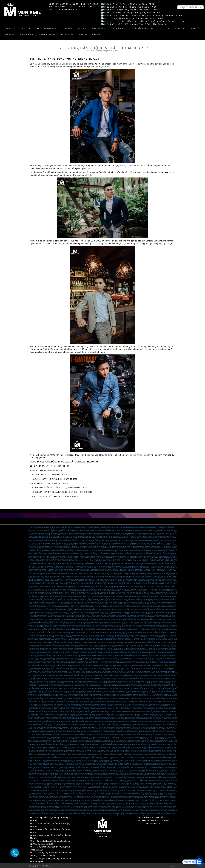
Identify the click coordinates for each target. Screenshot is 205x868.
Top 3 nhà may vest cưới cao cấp (39, 594)
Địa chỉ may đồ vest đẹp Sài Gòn (111, 695)
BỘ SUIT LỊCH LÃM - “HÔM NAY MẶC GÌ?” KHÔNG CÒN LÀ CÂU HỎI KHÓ (152, 578)
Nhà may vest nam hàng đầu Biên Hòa (60, 718)
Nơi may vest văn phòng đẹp (102, 627)
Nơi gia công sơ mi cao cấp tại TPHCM (140, 687)
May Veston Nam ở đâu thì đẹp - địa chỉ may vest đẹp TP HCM (67, 788)
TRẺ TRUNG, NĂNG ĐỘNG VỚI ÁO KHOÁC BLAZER (54, 570)
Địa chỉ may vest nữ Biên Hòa (156, 718)
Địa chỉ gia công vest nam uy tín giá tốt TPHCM (64, 738)
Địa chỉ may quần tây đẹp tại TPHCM (121, 672)
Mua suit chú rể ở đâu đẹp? (91, 769)
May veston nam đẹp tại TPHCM (107, 657)
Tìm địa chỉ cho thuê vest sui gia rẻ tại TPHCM (52, 611)
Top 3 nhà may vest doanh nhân (169, 593)
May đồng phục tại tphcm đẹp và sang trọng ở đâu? (155, 551)
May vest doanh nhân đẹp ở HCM (88, 652)
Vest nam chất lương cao (51, 710)
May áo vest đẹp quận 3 (99, 699)
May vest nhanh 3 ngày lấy (121, 617)
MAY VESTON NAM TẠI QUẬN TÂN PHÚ (130, 749)
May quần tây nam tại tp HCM (150, 775)
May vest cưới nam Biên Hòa (111, 713)
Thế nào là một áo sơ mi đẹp (160, 784)
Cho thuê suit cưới (83, 646)
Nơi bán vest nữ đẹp (162, 782)
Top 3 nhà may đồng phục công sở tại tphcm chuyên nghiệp (94, 552)
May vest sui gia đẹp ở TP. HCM (147, 745)
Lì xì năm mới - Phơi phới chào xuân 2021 (113, 539)
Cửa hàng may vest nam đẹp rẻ (48, 729)
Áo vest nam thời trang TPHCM (126, 732)
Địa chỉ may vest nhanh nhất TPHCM (153, 621)
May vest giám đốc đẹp (102, 652)
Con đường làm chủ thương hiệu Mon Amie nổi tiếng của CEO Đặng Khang (49, 534)
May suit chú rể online (132, 643)
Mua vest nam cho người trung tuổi (70, 726)
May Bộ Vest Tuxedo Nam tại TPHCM (109, 807)
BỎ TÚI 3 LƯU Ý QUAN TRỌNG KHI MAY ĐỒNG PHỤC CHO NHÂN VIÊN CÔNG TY (65, 561)
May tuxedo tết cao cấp (145, 640)
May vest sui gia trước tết (48, 616)
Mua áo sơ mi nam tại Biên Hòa (96, 713)
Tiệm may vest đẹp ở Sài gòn (41, 722)
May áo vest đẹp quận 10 (162, 697)
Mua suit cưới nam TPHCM (116, 700)
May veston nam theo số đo (125, 807)
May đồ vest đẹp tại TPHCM (68, 696)
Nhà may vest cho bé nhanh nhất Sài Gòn (116, 614)
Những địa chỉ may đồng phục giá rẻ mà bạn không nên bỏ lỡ (94, 554)
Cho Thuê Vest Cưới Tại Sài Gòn (162, 799)
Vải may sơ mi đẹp (49, 692)
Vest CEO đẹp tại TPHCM (38, 653)
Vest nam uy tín (62, 710)
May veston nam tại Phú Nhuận (75, 762)
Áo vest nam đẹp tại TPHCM (101, 669)
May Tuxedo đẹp (131, 679)
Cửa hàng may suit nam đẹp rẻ (131, 700)
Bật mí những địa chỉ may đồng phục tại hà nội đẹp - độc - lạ (61, 548)
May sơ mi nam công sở (56, 664)
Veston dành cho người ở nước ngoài (40, 808)
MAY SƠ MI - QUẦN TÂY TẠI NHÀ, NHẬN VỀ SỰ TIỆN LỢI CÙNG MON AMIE (152, 577)
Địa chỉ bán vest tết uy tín (160, 606)
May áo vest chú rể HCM (118, 702)
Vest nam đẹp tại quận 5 (138, 708)
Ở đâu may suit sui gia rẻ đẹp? (141, 766)
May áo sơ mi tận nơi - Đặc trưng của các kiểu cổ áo (75, 527)
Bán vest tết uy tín (105, 606)
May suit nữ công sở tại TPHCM (127, 765)
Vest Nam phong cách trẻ (86, 802)
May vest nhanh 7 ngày (73, 617)
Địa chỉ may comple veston (95, 685)
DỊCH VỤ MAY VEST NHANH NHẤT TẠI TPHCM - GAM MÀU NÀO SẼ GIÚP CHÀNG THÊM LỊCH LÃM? (75, 577)
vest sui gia (141, 802)
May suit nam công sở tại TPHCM (143, 765)
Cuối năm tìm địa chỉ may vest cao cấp (60, 644)
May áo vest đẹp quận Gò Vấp (88, 697)
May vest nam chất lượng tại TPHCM (70, 733)
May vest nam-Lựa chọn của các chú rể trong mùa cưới (98, 741)
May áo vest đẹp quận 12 (137, 697)
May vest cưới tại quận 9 (137, 762)
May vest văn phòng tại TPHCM (129, 627)
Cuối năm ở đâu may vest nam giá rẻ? (102, 644)
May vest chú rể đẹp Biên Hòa (151, 716)
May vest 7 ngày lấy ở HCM (80, 624)
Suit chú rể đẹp (121, 771)
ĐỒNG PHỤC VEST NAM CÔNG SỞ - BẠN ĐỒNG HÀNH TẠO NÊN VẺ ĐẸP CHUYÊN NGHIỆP (90, 570)
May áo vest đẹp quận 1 (123, 699)
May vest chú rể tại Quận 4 (59, 764)
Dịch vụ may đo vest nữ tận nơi (77, 598)
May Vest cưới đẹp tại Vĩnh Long (55, 755)
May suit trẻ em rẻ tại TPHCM (116, 768)
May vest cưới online (98, 639)
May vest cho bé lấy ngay (40, 621)
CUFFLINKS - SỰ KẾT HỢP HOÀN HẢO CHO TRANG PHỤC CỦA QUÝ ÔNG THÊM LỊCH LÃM (87, 580)
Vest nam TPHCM (41, 680)
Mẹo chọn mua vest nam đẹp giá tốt (64, 785)
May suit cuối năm (167, 641)
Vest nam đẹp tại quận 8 (101, 708)
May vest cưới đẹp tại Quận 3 (52, 748)
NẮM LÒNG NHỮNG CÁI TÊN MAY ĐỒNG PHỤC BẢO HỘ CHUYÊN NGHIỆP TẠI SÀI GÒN (149, 562)
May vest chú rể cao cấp (38, 640)
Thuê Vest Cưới (91, 804)
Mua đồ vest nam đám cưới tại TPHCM (53, 728)
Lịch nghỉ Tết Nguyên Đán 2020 (110, 604)
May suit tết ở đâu (161, 629)
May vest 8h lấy (107, 621)
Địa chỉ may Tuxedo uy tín (66, 679)
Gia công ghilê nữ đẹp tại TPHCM (81, 739)
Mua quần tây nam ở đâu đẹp (64, 775)
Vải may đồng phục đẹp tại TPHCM (135, 689)
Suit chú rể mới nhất (112, 771)
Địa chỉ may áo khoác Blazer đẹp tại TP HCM (72, 798)
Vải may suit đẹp (88, 692)
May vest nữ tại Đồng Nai (128, 710)
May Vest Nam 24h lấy (40, 801)
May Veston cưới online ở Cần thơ (71, 755)
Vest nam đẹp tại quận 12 (53, 708)
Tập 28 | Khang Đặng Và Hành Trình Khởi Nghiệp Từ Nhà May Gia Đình (144, 534)
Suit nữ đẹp (123, 772)
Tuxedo (110, 633)
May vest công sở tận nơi (100, 667)
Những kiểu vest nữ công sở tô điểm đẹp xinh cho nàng (161, 541)
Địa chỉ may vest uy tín (43, 695)
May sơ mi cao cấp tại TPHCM (39, 675)
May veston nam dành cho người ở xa (68, 808)
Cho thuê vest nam (155, 670)
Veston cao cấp (130, 669)
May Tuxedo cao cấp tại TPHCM (137, 677)
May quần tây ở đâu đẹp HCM (88, 672)
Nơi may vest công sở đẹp (150, 646)
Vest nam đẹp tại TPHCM (75, 778)
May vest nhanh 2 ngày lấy (134, 617)
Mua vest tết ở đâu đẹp (123, 604)
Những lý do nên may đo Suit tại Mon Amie (132, 548)
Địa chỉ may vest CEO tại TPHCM (129, 654)
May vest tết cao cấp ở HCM (82, 607)
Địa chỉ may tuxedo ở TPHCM (98, 677)
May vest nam (150, 781)
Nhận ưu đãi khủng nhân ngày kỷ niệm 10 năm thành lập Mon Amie (86, 544)
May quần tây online (72, 603)
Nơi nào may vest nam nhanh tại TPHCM (62, 613)
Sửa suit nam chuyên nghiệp (153, 683)
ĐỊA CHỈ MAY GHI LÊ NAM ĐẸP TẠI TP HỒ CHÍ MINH (54, 797)
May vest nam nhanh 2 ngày (101, 649)
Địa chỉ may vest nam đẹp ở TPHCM (99, 729)
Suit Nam (113, 795)
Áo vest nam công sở (59, 683)
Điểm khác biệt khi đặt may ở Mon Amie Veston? (135, 529)
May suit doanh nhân (166, 660)
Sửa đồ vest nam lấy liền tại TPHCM (149, 680)
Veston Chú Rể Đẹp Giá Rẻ (142, 774)
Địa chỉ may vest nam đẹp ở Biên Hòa (123, 718)
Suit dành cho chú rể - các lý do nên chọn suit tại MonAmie (51, 789)
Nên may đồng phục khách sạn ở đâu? (44, 554)
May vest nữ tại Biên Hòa (37, 719)
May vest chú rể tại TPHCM (154, 639)
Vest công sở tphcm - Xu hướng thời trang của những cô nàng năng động (68, 541)
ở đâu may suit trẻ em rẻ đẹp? (98, 766)
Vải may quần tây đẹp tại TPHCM (103, 690)
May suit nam (76, 652)
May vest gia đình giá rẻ (53, 620)
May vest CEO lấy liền (114, 652)
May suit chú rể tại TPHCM (109, 643)
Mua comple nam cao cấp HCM (103, 728)
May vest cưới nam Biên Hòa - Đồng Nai (134, 712)
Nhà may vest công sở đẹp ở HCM (120, 644)
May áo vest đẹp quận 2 (111, 699)
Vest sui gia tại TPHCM (111, 664)
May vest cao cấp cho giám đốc (99, 725)
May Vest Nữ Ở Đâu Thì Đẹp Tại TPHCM (146, 794)
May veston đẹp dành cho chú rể (121, 656)
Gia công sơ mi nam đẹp (113, 687)
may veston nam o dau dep (66, 807)
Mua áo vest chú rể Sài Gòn (131, 702)
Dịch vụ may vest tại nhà (137, 601)
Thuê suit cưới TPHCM (64, 700)
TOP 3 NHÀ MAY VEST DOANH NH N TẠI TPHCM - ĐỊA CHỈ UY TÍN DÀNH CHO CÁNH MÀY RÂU (103, 593)
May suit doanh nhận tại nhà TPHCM (144, 666)
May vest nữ (117, 677)
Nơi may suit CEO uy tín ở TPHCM (145, 656)
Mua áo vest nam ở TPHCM (79, 722)
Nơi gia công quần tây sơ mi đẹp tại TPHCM (61, 736)
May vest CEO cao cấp (99, 659)
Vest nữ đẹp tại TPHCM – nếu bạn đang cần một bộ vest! (55, 778)
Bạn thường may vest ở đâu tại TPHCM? (126, 662)
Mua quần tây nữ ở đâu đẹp (49, 775)
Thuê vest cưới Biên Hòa (137, 716)
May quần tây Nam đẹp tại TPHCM (67, 795)
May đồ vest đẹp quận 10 (126, 695)
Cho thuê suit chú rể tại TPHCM (96, 646)
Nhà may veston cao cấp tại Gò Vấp (41, 762)
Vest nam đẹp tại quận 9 (89, 708)
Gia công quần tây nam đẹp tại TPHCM (72, 687)
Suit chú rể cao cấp (166, 634)
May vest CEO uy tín (53, 659)
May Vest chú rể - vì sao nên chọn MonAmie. (125, 794)
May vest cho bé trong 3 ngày (142, 620)
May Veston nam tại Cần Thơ (113, 808)
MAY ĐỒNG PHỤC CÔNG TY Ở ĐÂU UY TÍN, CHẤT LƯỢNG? (111, 555)
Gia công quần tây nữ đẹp (143, 739)
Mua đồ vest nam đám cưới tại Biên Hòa (146, 713)
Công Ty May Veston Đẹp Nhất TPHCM (135, 804)
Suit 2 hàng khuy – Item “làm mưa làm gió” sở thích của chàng (88, 550)
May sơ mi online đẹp (144, 603)
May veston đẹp (110, 677)
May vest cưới (76, 639)
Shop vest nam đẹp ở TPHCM (111, 726)
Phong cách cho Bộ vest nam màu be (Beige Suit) (115, 799)
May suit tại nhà (38, 667)
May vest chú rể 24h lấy (50, 640)
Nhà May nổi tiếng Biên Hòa (50, 719)
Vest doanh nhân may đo (125, 652)
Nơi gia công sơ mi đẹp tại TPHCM (158, 687)
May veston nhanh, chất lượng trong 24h (157, 746)
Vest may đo (78, 729)
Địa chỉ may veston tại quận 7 (165, 762)
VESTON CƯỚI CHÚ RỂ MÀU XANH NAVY (102, 761)
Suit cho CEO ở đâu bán (50, 631)
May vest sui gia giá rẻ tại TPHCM (139, 608)
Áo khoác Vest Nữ (121, 795)
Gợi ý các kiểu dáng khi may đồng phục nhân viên (120, 552)
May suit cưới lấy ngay (84, 643)
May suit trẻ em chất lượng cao (101, 768)
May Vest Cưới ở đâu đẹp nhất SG (141, 787)
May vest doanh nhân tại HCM (137, 660)
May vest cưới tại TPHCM (86, 639)
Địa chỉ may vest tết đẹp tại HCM (67, 607)
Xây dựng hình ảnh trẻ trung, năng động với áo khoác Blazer (49, 551)
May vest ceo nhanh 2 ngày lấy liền (85, 649)
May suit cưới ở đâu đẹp (86, 743)
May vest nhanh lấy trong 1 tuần (49, 617)
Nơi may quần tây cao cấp (144, 670)
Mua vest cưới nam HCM (50, 703)
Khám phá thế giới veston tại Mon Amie (121, 746)
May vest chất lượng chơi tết (58, 629)
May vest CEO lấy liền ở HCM (145, 650)
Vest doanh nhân (147, 669)
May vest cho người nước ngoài (92, 666)
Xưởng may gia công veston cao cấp (107, 680)
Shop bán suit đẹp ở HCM (156, 732)
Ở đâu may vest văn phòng (110, 626)
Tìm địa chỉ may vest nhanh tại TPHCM (137, 610)
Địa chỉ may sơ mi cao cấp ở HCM (155, 673)
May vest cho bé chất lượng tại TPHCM (73, 621)
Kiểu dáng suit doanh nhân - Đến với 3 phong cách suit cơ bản (125, 542)
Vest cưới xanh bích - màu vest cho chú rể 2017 (116, 792)
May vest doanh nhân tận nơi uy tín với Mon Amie (137, 525)
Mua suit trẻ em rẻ (81, 768)
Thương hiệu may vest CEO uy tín (99, 654)
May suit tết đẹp (51, 630)
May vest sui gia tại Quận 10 (89, 616)
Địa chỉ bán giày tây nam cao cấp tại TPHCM (45, 657)
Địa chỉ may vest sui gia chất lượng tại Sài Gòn (133, 621)
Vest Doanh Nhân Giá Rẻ (102, 774)
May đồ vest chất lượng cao (54, 696)
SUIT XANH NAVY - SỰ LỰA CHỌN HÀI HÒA (42, 567)
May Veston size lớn (54, 808)
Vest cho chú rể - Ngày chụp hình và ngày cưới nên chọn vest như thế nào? (132, 538)
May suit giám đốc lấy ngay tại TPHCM (156, 627)
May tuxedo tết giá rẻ (123, 640)
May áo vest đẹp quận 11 (149, 697)
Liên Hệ (96, 33)
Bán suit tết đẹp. (132, 630)
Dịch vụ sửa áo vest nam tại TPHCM (45, 683)
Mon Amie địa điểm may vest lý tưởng (80, 662)
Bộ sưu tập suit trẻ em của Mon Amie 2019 (137, 664)
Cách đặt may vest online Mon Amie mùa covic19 (80, 595)
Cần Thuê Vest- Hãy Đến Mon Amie (117, 804)
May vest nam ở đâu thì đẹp (160, 720)
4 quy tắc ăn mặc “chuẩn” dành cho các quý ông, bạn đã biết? (143, 550)
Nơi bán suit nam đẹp (148, 771)
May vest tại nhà (147, 601)
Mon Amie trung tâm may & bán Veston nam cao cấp (76, 751)
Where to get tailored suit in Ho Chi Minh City (62, 693)
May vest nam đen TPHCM (95, 723)
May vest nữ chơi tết (39, 639)
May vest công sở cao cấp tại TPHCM (117, 729)
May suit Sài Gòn (57, 732)
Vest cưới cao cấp (104, 633)
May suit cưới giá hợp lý (96, 643)
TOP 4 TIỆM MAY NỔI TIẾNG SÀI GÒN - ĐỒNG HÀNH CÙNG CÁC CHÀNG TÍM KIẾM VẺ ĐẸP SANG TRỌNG (88, 581)
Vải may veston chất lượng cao (110, 692)
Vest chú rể (96, 633)
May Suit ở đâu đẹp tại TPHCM (41, 735)
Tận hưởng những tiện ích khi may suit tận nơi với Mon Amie (105, 528)
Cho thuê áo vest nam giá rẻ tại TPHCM (50, 807)
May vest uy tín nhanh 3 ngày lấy (132, 647)
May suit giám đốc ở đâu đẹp (130, 631)
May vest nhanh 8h (116, 621)
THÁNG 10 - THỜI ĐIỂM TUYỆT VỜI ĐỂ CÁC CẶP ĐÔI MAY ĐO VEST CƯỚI (81, 591)
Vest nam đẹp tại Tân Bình (161, 706)
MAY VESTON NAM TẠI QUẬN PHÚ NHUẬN (109, 749)
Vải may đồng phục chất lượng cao (152, 689)
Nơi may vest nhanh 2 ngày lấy (49, 649)
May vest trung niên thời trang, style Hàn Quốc (103, 742)
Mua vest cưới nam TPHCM (57, 725)
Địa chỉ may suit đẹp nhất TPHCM (92, 791)
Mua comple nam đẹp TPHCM (42, 725)
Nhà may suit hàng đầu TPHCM (159, 700)
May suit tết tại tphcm (140, 629)
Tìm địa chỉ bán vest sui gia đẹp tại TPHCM (144, 607)
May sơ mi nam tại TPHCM (79, 669)
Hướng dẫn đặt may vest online (54, 604)
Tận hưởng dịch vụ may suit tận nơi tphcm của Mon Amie (77, 528)
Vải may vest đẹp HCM (123, 692)
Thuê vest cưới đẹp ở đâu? (45, 749)
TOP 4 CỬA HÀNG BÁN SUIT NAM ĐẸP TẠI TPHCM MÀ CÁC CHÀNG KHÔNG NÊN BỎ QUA (132, 580)
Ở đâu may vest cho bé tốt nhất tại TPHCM (45, 608)
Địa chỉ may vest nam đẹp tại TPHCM (65, 729)
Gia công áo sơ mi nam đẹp (96, 739)
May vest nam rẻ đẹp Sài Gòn (52, 709)
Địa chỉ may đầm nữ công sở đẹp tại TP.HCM (94, 798)
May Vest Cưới (49, 801)
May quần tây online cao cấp (48, 603)
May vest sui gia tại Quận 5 (102, 616)
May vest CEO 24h (133, 650)
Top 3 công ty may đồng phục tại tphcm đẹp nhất (98, 547)
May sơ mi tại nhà (113, 601)
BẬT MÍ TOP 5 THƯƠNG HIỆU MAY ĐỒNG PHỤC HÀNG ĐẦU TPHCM (126, 588)
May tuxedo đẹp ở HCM (111, 679)
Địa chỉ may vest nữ (157, 669)
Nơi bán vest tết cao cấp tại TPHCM (118, 606)
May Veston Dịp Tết (53, 700)
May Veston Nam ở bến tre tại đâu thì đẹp (116, 755)
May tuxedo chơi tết (42, 641)
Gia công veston (38, 741)
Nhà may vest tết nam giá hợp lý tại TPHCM (45, 637)
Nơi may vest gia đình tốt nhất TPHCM (80, 614)
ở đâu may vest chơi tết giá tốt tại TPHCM (62, 636)
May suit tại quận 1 (112, 764)
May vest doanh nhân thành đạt (160, 650)
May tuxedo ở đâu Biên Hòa (72, 715)
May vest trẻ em (87, 673)
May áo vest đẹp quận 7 (51, 699)
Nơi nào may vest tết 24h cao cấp (68, 610)
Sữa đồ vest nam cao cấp (108, 686)
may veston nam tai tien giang (127, 808)
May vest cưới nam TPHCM (109, 723)
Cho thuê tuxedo (48, 646)
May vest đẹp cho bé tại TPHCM (97, 620)
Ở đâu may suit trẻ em (111, 766)
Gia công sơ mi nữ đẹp (124, 687)
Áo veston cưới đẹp (165, 683)
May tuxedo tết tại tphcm (112, 640)
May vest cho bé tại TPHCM (53, 610)
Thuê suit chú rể (39, 771)
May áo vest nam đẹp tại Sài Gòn (120, 706)
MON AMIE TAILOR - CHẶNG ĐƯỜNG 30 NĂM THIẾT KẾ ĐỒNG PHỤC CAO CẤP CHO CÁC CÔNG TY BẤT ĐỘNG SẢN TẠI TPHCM (76, 583)
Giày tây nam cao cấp (79, 657)
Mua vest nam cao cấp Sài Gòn (104, 706)
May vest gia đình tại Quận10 (85, 618)
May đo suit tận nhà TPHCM (160, 666)
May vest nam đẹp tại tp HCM (98, 777)
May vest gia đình (158, 617)
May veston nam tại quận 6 (52, 811)
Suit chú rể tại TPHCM (155, 634)
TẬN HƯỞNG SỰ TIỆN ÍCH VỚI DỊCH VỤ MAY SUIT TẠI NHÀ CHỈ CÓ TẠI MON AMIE (82, 578)
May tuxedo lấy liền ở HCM (159, 676)
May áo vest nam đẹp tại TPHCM (166, 685)
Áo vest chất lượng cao (153, 699)
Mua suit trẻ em (90, 768)
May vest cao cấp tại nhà (158, 601)
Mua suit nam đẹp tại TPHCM (102, 700)
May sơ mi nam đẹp (61, 675)
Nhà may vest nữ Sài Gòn (125, 726)
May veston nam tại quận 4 (79, 811)
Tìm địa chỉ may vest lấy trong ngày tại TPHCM (157, 610)
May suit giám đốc (106, 660)
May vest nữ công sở (151, 629)
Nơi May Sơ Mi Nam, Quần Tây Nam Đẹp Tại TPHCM (102, 785)
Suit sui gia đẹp (49, 769)
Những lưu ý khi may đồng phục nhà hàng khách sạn (104, 545)
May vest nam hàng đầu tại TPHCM (117, 669)
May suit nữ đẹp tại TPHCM (38, 772)
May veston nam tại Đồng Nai (57, 812)
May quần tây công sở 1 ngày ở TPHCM (116, 623)
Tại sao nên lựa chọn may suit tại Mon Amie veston (67, 743)
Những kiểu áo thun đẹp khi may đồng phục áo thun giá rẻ (157, 545)
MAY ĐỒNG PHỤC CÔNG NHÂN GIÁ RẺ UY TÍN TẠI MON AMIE (148, 560)
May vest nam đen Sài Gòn (145, 702)
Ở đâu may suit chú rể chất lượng (66, 766)
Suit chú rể (147, 634)
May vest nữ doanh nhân (102, 653)
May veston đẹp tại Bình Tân (166, 758)
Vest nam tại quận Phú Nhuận (102, 812)
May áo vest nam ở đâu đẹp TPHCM (75, 703)
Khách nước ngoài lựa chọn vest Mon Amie (158, 664)
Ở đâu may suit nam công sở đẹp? (111, 765)
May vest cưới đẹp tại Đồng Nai (103, 758)
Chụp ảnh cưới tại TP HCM (137, 814)
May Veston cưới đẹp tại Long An (72, 758)
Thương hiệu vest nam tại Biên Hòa (42, 718)
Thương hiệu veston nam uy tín (109, 685)
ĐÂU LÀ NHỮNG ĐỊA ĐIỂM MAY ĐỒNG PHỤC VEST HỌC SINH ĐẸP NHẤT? (105, 568)
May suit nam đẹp (138, 669)
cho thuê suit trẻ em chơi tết (87, 630)
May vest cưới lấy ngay (118, 639)
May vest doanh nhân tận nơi (44, 652)
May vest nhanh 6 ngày (85, 617)
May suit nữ (83, 772)
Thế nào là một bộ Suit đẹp (93, 787)
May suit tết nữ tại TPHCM (81, 641)
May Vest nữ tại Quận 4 (136, 785)
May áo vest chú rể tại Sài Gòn (118, 696)
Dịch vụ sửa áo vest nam (140, 683)
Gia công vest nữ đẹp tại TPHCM (80, 736)
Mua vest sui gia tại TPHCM (133, 614)
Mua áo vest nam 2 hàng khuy (53, 733)
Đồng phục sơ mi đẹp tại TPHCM (41, 669)
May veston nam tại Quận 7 (142, 662)
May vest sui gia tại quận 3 (124, 608)
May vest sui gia (68, 652)
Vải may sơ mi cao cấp (38, 692)
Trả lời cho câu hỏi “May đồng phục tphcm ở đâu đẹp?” (130, 551)
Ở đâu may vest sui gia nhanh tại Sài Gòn (134, 611)
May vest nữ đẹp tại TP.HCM (103, 745)
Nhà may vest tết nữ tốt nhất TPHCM (154, 636)
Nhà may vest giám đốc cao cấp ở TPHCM (67, 654)
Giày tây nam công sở (157, 657)
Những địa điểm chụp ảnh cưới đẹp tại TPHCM (78, 801)
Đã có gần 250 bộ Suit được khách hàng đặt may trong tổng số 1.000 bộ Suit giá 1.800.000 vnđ (55, 537)
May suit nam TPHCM (79, 725)
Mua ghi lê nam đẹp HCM (159, 726)
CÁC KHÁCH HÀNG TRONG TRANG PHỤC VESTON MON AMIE (145, 575)
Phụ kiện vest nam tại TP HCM (54, 798)
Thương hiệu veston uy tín (114, 654)
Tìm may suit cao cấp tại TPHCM (144, 630)
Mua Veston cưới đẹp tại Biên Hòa (66, 719)
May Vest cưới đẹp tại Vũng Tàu (40, 756)
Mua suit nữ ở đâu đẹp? (159, 771)
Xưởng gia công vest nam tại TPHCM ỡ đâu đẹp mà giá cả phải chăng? (128, 736)
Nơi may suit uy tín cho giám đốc (112, 659)
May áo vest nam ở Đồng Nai (104, 712)
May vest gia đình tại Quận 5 (99, 618)
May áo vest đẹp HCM (43, 697)
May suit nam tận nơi (119, 666)
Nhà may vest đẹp (54, 695)
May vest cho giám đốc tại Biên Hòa (127, 713)
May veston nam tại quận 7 (39, 811)
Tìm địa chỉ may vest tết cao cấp (108, 607)
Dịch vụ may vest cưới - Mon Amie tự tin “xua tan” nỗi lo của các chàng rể (50, 539)
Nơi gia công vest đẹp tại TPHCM (63, 689)
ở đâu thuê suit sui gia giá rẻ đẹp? (125, 766)
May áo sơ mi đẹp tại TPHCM (150, 685)
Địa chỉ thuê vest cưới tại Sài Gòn (139, 746)
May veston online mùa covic (155, 595)
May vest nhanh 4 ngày (108, 617)
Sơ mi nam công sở (37, 779)
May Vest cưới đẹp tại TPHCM (132, 639)
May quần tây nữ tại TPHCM (127, 725)
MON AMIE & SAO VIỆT (127, 564)
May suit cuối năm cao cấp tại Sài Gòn (69, 643)
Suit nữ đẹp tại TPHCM (99, 772)
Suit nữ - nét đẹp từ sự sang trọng (148, 772)
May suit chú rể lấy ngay (144, 643)
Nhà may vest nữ (90, 669)
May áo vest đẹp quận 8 (39, 699)
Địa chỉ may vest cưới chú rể (99, 733)
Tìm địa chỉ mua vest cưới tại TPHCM (151, 633)
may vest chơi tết (131, 629)
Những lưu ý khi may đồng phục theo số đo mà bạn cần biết (138, 539)
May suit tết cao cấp (60, 630)
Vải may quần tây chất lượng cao (119, 690)
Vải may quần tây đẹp (145, 690)
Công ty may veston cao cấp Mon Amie (40, 664)
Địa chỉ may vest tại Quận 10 (78, 663)
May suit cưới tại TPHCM (122, 731)
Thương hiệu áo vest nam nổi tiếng (86, 682)
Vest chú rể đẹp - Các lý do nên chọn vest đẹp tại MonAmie (100, 794)
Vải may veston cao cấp (161, 692)
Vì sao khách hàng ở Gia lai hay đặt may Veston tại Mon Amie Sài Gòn (156, 756)
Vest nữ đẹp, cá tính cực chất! (110, 782)
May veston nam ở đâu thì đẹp (79, 804)
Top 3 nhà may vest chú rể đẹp (55, 594)
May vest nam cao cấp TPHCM (134, 729)
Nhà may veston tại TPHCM (104, 683)
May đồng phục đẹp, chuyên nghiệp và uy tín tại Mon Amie (153, 554)
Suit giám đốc (156, 630)
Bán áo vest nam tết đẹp (167, 604)
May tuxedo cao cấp (52, 641)
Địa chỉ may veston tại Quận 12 (90, 762)
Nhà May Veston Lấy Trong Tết (40, 700)
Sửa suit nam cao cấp (43, 685)
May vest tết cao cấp (107, 610)
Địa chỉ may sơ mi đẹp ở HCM (73, 675)
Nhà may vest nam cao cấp (148, 706)
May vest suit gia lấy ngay (162, 614)
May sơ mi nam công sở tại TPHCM (140, 778)
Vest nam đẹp (69, 710)
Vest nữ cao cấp (98, 675)
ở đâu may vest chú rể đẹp (45, 636)
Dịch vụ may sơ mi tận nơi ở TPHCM (92, 597)
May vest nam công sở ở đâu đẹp (115, 733)
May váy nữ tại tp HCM (115, 775)
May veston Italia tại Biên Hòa (50, 716)
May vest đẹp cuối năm (66, 639)
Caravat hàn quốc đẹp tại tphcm (130, 798)
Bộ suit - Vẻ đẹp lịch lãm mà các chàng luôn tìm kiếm (60, 535)
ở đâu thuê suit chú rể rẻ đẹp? (55, 768)
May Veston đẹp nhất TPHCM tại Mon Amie (99, 751)
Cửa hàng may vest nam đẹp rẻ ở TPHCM (158, 705)
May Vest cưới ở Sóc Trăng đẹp (136, 754)
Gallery (83, 33)
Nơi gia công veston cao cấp (47, 689)
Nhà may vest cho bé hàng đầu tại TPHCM (88, 608)
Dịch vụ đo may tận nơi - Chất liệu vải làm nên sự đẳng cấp (48, 527)
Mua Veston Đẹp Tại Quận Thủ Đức (84, 805)
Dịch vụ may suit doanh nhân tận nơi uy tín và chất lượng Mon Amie (45, 525)
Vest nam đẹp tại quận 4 (150, 708)
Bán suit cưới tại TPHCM (137, 646)
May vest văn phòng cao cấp (87, 627)
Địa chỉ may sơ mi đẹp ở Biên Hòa (151, 715)
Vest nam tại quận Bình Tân (129, 812)
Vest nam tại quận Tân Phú (143, 812)
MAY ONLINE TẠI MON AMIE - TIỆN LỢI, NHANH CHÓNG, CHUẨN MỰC (151, 564)
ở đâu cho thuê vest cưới (105, 636)
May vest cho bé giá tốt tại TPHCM (55, 621)
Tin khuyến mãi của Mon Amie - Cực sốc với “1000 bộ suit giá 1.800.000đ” (53, 544)
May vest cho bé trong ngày (128, 620)
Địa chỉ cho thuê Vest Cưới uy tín (139, 752)
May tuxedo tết (102, 640)
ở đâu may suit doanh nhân (82, 631)
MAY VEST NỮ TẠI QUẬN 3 (66, 787)
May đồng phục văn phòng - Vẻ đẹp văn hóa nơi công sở (102, 551)
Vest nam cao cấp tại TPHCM (75, 659)
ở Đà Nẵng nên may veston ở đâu (55, 758)
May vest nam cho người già (110, 722)
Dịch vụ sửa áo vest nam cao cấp (89, 683)
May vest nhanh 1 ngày (70, 650)
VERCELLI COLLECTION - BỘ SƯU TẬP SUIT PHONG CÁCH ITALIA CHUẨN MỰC (104, 573)
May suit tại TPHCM (81, 702)
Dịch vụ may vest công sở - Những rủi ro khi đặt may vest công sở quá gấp (85, 539)
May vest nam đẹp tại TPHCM (69, 731)
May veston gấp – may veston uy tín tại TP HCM (159, 791)
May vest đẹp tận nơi (40, 601)
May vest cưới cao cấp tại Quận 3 (74, 764)
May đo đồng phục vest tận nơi (109, 600)
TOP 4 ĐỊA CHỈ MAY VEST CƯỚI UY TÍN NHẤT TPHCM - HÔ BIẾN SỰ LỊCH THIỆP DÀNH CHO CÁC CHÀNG (62, 584)
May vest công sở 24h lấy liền (72, 630)
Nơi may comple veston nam (55, 685)
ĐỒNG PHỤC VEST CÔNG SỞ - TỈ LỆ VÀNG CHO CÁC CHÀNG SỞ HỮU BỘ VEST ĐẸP (145, 568)
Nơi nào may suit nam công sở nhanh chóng (43, 765)
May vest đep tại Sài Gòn (65, 695)
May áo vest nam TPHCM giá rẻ (73, 683)
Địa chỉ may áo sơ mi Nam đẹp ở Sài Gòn (86, 795)
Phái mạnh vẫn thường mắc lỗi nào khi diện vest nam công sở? (133, 541)
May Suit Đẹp (76, 679)
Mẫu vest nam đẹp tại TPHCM (53, 680)
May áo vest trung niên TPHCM (81, 732)
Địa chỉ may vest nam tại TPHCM (88, 676)
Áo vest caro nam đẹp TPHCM (142, 725)
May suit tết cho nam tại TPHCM (109, 641)
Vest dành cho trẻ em (51, 792)
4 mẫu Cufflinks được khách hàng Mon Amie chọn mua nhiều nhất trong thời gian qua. (87, 534)
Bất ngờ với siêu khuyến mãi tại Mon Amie (113, 544)
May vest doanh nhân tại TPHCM (153, 660)
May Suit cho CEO (41, 633)
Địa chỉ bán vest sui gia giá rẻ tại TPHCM (60, 623)
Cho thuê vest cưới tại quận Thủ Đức (54, 805)
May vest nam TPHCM (106, 702)
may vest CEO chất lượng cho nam (44, 598)
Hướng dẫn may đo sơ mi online (130, 603)
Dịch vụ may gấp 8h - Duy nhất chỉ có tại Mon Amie (81, 538)
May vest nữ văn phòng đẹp (56, 627)
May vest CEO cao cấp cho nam (148, 598)
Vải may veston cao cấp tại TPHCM (138, 692)
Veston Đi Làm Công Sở (115, 774)
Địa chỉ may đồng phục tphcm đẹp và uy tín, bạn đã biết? (123, 547)
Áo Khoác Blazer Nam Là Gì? (134, 799)
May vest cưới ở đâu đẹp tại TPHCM (42, 736)
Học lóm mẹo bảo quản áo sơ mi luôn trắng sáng (123, 741)
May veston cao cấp (148, 726)
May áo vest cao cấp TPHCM (133, 696)
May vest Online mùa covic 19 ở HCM (41, 595)
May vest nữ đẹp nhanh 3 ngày (98, 647)
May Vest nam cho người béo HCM (74, 705)
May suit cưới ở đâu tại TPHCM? (154, 641)
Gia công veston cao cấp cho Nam (114, 738)
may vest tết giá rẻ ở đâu (120, 629)
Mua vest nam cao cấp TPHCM (54, 731)
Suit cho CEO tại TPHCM (38, 631)
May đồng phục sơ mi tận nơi (94, 600)
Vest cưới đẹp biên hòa (149, 719)
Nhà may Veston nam (40, 805)
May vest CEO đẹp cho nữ (154, 597)
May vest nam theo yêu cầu (91, 703)
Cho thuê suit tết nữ (57, 646)
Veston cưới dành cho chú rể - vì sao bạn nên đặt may (73, 794)
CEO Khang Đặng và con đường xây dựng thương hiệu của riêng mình (138, 532)
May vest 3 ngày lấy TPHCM (133, 624)
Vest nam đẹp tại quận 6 (126, 708)
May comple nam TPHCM (82, 720)
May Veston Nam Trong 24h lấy (122, 785)
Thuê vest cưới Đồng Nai (118, 712)
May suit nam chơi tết (122, 641)
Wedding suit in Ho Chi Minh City (80, 693)
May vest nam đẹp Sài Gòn (100, 709)
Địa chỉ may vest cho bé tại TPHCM (41, 623)
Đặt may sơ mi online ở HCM (115, 603)
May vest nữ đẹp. (110, 777)
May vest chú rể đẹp (96, 673)
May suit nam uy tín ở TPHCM (69, 702)
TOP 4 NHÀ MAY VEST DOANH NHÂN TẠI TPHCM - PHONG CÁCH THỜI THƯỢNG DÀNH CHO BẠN (112, 584)
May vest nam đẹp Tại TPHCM (130, 735)
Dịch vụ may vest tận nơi (164, 600)
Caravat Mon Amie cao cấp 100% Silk (77, 532)
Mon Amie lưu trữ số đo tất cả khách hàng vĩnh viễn (99, 746)
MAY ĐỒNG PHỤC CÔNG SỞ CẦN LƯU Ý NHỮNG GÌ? (82, 560)
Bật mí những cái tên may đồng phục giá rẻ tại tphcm (67, 554)
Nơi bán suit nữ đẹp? (137, 771)
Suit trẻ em (150, 768)
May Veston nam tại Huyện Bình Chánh (59, 810)
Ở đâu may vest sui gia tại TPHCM (115, 611)
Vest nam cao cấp (166, 675)
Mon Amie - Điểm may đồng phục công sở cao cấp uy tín (59, 555)
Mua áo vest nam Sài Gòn (135, 706)
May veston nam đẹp (108, 656)
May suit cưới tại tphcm (141, 641)
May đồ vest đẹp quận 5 (161, 695)
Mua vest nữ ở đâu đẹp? (90, 775)
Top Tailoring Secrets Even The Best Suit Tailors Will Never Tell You (105, 693)
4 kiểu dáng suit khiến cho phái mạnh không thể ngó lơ (97, 542)
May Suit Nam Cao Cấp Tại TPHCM (54, 772)
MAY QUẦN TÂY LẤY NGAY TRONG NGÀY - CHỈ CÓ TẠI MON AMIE (124, 583)
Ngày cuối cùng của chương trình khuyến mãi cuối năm (89, 548)
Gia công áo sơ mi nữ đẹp (109, 739)
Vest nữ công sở (135, 779)
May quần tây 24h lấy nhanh (148, 623)
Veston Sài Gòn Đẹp (143, 735)
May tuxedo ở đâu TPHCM (54, 723)
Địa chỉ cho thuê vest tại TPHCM (125, 685)
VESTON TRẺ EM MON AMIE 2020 (150, 557)
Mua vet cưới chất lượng (115, 748)
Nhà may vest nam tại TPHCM (119, 670)
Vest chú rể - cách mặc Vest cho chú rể (152, 759)
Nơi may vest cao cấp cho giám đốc (148, 659)
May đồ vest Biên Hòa (111, 719)
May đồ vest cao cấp (80, 696)
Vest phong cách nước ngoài (100, 805)
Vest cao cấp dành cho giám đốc (75, 673)
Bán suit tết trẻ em (123, 630)
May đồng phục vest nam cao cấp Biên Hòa (45, 713)
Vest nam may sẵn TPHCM (160, 679)
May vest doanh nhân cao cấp (81, 660)
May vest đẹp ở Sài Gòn (54, 722)
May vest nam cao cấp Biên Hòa (141, 718)
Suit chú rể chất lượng (102, 771)
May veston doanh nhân (68, 660)
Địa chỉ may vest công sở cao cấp (42, 644)
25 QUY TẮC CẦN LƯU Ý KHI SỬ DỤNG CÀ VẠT (116, 650)
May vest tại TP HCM (90, 814)
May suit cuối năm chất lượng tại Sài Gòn (50, 643)
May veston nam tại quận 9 (160, 810)
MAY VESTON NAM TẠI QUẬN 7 (90, 749)
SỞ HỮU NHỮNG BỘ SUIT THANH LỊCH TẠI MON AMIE (45, 588)
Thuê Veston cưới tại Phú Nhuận (94, 752)
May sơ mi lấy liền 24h (67, 624)
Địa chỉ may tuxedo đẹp (95, 732)
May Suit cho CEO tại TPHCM (53, 633)
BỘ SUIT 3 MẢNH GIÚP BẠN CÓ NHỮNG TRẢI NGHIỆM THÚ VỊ (105, 558)
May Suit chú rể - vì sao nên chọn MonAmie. (150, 761)
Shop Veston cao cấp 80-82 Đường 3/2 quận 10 (150, 751)
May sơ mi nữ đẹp (37, 676)
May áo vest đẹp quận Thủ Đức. (56, 697)
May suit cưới (131, 641)
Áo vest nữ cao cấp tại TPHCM (50, 781)
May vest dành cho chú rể (58, 652)
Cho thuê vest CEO (40, 600)
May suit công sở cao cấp (156, 643)
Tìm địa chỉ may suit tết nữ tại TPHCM (79, 634)
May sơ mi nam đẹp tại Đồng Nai (75, 712)
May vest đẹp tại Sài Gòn (168, 669)
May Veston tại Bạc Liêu (93, 754)
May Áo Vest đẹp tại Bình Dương (81, 785)
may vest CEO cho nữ (166, 597)
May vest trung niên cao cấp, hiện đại (123, 742)
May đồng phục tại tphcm (89, 788)
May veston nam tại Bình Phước (42, 812)
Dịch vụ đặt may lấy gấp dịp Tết (64, 746)
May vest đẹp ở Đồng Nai (150, 712)
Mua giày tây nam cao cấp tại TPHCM (64, 657)
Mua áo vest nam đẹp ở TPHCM (44, 732)
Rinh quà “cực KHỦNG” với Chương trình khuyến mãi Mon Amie (139, 544)
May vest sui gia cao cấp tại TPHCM (125, 607)
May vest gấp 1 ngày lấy (151, 782)
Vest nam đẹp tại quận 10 (77, 708)
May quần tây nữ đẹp (163, 775)
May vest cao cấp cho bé (88, 621)
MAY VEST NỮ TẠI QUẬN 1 (80, 787)
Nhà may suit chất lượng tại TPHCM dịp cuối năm (67, 637)
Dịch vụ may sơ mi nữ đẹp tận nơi (109, 597)
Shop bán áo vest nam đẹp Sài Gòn (88, 706)
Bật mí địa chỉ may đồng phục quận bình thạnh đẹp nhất (66, 552)
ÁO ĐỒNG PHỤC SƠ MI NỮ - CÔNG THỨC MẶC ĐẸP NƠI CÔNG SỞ (122, 574)
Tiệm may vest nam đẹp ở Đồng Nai (134, 715)
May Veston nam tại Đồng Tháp (98, 808)
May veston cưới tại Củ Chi (66, 759)
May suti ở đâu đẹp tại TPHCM (40, 723)
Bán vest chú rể (120, 646)
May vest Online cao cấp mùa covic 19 (119, 595)
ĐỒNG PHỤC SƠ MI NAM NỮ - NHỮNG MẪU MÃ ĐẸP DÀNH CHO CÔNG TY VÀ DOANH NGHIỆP (140, 571)
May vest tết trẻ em (162, 637)
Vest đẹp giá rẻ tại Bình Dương (162, 805)
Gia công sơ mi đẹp (35, 689)
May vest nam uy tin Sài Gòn (114, 709)
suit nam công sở (37, 766)
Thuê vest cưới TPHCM (84, 726)
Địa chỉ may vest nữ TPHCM (146, 731)
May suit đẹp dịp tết (90, 629)
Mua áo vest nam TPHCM (83, 731)
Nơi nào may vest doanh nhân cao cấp (130, 659)
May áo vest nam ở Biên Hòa (106, 715)
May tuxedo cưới (125, 677)
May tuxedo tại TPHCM (158, 677)
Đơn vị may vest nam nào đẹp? (156, 735)
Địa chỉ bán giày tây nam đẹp (92, 657)
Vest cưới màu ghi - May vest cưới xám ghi (147, 789)
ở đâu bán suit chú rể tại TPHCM (137, 636)
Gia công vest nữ (168, 739)
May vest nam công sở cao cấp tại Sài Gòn (49, 706)
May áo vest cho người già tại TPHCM (154, 703)
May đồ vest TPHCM (40, 733)
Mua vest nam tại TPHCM (95, 720)
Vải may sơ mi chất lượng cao (158, 690)
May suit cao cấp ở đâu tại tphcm (69, 633)
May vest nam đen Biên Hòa (63, 713)
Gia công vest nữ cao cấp (99, 738)
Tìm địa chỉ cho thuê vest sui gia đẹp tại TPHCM (74, 611)
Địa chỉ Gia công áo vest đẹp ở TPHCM (45, 739)
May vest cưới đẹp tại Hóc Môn (138, 758)
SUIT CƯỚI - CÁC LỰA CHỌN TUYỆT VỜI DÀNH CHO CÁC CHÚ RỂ (70, 567)
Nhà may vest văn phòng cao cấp (41, 627)
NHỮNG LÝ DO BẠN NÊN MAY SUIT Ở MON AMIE (66, 593)
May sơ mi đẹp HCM (60, 676)
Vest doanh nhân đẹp (61, 653)
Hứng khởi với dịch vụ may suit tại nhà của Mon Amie (132, 528)
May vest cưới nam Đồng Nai (43, 712)
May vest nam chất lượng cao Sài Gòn (69, 709)
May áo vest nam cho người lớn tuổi (94, 722)
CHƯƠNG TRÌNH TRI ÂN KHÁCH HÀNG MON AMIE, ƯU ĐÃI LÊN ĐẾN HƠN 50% (82, 594)
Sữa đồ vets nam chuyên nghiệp (70, 686)
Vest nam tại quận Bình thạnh (157, 812)
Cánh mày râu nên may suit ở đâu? (129, 743)
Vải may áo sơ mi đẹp (90, 690)
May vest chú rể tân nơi (39, 666)
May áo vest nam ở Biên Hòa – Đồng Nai (100, 710)
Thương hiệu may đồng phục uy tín (104, 672)
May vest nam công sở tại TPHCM (100, 779)
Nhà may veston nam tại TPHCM (94, 656)
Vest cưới (146, 649)
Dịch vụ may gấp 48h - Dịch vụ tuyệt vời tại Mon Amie (149, 537)
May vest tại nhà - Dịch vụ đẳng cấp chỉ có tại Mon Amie (158, 528)
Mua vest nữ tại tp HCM (37, 775)
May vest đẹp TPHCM (86, 695)
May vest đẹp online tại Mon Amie (70, 604)
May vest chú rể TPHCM (137, 722)
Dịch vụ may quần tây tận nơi (59, 597)
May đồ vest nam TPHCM (98, 679)
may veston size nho (94, 807)
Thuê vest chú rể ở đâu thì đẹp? (111, 781)
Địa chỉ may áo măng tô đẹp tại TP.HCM (55, 799)
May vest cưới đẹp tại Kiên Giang (152, 754)
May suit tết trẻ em (171, 627)
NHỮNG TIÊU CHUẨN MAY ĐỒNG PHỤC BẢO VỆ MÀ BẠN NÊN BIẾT (79, 562)
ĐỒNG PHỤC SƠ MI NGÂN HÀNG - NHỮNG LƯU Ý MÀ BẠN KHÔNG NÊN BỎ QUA (96, 571)
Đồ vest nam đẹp (136, 680)
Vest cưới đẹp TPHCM (107, 720)
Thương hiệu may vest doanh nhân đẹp (136, 653)
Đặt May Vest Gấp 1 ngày (148, 799)
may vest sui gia (114, 802)
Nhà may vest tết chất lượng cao (51, 607)
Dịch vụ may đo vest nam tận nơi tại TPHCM (96, 598)
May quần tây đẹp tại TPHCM (45, 673)
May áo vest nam (149, 679)
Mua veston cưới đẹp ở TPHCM (68, 720)
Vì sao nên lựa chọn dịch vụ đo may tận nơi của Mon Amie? (122, 537)
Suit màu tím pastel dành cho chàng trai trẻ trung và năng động (53, 532)
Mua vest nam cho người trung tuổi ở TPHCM (121, 703)
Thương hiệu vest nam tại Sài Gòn (105, 705)
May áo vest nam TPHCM (101, 682)
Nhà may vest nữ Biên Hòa (58, 715)
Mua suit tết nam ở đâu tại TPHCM (125, 637)
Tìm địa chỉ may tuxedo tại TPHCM (61, 634)
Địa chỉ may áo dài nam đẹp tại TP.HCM (75, 799)
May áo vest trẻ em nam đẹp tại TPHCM (128, 802)
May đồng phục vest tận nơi (124, 600)
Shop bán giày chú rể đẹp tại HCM (113, 798)
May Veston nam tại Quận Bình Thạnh (96, 810)
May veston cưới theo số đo (139, 807)
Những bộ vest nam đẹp (71, 682)
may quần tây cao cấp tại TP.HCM (88, 745)
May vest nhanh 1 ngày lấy (147, 617)
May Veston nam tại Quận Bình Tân (114, 810)
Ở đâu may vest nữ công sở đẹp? (51, 779)
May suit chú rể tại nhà (121, 643)
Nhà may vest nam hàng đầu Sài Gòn (122, 705)
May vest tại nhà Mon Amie (124, 601)
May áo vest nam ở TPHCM (124, 722)
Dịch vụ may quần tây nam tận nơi (43, 597)
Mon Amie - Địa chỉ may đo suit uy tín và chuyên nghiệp (160, 529)
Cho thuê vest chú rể (38, 646)
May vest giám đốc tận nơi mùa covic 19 (111, 594)
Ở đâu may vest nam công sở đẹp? (67, 779)
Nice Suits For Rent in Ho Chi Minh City (121, 697)
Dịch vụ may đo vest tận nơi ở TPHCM (116, 598)
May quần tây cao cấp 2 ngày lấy (99, 623)
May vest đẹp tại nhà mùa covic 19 (151, 594)
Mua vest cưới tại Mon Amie (58, 749)
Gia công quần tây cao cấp (88, 687)
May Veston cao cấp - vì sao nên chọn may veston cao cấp (90, 792)
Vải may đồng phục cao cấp (168, 689)
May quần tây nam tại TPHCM (96, 662)
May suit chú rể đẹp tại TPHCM (77, 700)
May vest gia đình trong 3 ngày (41, 618)
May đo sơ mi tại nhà (92, 601)
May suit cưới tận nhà (129, 666)
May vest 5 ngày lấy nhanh (109, 624)
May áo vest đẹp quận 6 (63, 699)
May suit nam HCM (90, 700)
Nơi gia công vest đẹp (109, 689)
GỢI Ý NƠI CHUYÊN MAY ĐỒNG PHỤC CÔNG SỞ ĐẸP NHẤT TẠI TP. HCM (140, 567)
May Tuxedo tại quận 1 (102, 764)
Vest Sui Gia (100, 781)
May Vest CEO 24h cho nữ (162, 598)
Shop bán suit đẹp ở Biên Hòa (81, 719)
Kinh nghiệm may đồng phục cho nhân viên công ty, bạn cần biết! (70, 547)
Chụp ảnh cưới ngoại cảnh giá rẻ (157, 801)
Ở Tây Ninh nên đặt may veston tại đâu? (71, 756)
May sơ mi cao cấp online (102, 603)
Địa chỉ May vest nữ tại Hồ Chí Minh (62, 802)
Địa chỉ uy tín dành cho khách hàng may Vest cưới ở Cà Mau (113, 754)
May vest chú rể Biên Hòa (137, 719)
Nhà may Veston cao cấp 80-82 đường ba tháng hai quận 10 (124, 751)
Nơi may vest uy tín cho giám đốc (165, 659)
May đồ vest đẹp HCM (91, 696)
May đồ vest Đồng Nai (116, 710)
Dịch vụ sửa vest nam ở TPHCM (124, 680)
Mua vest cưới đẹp (79, 748)
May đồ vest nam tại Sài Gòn (89, 705)
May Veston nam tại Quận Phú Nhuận (77, 810)
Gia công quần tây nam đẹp (156, 739)
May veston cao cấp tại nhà (102, 748)
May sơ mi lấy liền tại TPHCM (54, 624)
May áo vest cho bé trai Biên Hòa (43, 715)
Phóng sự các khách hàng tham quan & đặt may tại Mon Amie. (128, 531)
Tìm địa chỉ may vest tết (45, 629)
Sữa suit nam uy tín (138, 685)
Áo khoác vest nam (93, 680)
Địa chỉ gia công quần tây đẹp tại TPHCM (155, 738)
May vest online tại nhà (168, 595)
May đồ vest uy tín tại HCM (40, 696)
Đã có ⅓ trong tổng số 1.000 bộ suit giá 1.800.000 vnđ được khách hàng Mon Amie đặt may (66, 531)
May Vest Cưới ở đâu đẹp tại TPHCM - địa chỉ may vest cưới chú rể (116, 787)
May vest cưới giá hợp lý (110, 662)
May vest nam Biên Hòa (164, 716)
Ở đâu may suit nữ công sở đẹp (95, 765)
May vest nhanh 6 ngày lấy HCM (95, 624)
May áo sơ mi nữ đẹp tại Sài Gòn (124, 673)
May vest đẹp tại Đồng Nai (54, 756)
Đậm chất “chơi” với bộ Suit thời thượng (112, 548)
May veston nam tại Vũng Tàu (87, 812)
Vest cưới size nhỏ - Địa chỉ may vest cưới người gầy (71, 791)
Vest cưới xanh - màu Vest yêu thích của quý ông (80, 761)
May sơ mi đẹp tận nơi (51, 601)
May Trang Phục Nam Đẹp (100, 784)
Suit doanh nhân (154, 725)
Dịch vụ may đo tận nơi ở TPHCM (53, 600)
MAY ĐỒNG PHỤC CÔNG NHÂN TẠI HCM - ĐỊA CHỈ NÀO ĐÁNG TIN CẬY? (114, 560)
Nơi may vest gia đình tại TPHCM (98, 614)
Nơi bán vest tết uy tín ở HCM (153, 604)
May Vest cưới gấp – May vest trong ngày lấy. (137, 791)
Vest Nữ (82, 27)
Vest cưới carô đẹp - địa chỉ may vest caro (97, 789)
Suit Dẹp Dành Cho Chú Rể (132, 795)
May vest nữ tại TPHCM (152, 663)
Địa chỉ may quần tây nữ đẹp (40, 672)
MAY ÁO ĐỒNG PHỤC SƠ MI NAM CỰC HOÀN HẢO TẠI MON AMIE (77, 575)
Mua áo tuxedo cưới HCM (37, 728)
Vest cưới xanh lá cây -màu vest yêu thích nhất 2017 (140, 792)
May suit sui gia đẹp (40, 769)
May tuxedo (95, 640)
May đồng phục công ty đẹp (109, 673)
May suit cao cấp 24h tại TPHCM (85, 633)
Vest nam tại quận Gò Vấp (116, 812)
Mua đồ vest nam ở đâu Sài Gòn (140, 705)
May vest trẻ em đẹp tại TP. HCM (131, 745)
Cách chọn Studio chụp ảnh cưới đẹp (117, 801)
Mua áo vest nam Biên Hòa (108, 718)
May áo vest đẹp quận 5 (75, 699)
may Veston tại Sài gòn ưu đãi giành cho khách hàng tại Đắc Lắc (123, 756)
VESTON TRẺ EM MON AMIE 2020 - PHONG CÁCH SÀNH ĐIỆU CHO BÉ (156, 574)
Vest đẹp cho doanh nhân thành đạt (148, 652)
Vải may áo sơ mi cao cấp (78, 690)
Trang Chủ (10, 27)
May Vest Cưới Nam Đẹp (162, 794)
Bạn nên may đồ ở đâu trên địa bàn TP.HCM (69, 745)
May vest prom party (122, 664)
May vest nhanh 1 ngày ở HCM (39, 650)
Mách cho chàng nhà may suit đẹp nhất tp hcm (62, 550)
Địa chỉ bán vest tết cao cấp (134, 606)
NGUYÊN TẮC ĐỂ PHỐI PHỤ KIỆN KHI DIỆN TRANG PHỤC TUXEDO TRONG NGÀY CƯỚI (146, 573)
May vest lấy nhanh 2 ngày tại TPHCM (162, 647)
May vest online (98, 604)
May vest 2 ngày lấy (145, 624)
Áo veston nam (155, 682)
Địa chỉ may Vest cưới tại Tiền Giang (154, 755)
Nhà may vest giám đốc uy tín (162, 654)
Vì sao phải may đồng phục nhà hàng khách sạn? (144, 552)
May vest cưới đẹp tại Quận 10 (67, 748)
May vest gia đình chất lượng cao (68, 620)
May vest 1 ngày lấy (155, 624)
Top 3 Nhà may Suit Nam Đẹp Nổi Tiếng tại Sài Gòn (46, 754)
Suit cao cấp (60, 631)
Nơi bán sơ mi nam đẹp (97, 782)
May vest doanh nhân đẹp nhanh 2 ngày (66, 649)
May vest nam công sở (57, 647)
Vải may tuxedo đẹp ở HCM (53, 679)
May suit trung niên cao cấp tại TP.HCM (159, 742)
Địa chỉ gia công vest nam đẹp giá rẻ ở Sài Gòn (100, 736)
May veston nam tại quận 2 (106, 811)
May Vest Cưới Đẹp (53, 795)
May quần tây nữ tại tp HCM (136, 775)
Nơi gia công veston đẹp (120, 689)
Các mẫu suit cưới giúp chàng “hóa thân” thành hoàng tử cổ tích (92, 537)
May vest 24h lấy (99, 621)
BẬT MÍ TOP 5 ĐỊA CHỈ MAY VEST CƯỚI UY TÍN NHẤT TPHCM (159, 588)
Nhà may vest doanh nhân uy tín (46, 656)
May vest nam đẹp (167, 653)
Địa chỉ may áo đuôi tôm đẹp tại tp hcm (147, 798)
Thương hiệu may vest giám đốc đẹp (118, 653)
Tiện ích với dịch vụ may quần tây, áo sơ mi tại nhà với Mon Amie (103, 527)
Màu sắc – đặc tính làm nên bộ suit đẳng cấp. (85, 774)
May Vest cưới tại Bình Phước (88, 756)
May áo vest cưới (145, 696)
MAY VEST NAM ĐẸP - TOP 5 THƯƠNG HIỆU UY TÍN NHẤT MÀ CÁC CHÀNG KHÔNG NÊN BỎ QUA (87, 585)
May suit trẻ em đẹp (142, 768)
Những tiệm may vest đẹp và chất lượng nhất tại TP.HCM (70, 741)
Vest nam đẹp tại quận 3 (162, 708)
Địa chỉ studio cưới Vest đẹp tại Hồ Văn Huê (76, 752)
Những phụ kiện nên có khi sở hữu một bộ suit (73, 664)
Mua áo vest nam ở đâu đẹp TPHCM (109, 732)
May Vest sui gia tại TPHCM (79, 781)
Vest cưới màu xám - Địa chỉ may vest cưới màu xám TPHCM (122, 789)
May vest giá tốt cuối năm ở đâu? (52, 639)
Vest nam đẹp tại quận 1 (39, 709)
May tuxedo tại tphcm (156, 640)
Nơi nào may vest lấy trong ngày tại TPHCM (82, 613)
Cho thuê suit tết (98, 630)
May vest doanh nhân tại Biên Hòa (97, 719)
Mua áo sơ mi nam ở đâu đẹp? (86, 784)
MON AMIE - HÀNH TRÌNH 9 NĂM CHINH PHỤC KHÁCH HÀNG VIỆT (67, 573)
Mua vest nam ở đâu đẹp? (102, 775)
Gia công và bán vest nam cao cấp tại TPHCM (133, 738)
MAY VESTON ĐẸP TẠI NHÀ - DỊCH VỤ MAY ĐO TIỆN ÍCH (49, 591)
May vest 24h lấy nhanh (53, 626)
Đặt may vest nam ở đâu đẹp (44, 682)
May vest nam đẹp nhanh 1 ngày (156, 649)
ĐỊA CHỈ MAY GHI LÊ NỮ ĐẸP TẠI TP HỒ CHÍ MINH (80, 797)
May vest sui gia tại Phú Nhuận (117, 616)
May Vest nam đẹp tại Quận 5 (45, 764)
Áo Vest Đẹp (162, 699)
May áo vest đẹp (143, 699)
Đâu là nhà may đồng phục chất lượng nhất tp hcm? (76, 551)
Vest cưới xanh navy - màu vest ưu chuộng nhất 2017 (55, 761)
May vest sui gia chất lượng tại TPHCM (108, 608)
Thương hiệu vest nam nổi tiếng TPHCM (94, 670)
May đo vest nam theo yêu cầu (104, 735)
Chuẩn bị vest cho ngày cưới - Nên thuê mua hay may (45, 745)
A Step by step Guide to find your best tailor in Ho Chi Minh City (136, 693)
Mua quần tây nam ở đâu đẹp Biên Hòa (79, 713)
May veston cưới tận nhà (51, 666)
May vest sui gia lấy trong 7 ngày (148, 616)
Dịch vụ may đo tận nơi (81, 600)
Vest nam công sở (72, 653)
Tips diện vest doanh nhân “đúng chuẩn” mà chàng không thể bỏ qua (68, 542)
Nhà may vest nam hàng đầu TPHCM (146, 728)
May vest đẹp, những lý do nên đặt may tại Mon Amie (43, 746)
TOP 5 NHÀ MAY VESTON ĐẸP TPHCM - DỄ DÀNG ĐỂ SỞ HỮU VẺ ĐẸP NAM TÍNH (91, 590)
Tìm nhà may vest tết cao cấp (135, 633)
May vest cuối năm (108, 639)
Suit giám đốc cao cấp (165, 630)
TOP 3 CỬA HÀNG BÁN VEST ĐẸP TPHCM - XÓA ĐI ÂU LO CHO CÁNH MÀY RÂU (131, 590)
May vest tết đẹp (116, 610)
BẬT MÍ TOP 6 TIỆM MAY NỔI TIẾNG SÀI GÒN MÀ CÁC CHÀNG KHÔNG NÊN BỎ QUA (75, 587)
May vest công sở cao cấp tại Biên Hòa (91, 718)
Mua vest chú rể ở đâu (98, 637)
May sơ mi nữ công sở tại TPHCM (123, 778)
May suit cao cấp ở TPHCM (40, 702)
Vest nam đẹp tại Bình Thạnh (39, 708)
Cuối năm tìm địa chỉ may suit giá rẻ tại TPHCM (81, 644)
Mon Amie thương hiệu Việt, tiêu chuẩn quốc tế (149, 743)
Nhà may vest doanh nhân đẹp (61, 656)
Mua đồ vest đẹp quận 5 (149, 695)
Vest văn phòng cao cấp (123, 626)
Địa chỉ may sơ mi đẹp (161, 719)
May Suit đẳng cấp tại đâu (65, 754)
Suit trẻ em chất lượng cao (70, 768)
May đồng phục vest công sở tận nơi (66, 666)
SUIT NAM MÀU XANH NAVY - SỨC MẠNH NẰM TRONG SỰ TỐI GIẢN (117, 577)
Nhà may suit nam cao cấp (96, 731)
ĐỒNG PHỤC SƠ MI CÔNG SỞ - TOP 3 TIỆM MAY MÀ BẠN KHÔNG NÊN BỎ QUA (85, 574)
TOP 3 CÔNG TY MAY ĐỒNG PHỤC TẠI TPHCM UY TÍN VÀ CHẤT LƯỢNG (125, 565)
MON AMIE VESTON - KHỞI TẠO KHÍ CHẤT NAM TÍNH (96, 588)
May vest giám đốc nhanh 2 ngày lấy (116, 649)
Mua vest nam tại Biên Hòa (124, 719)
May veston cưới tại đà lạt (102, 756)
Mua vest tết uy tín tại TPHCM (93, 606)
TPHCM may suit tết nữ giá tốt (120, 633)
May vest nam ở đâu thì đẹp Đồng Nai (143, 710)
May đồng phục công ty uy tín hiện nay (120, 660)
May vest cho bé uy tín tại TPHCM (113, 620)
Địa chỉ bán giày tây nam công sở (143, 657)
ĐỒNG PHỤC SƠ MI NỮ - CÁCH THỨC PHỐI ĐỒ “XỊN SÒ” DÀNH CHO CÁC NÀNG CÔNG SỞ (53, 571)
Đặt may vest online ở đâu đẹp (39, 604)
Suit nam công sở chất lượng (80, 765)
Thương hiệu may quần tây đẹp (54, 672)
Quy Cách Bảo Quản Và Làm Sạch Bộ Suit (139, 535)
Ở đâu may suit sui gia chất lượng (50, 766)
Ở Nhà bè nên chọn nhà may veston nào (121, 758)
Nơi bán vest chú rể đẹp (141, 781)
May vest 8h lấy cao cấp (65, 626)
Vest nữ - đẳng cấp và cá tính (132, 782)
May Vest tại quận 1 (122, 764)
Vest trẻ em (40, 781)
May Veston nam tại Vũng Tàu (157, 808)
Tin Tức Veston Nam (149, 802)
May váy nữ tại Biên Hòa (125, 716)
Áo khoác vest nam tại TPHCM (146, 675)
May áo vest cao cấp (154, 696)
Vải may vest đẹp (151, 692)
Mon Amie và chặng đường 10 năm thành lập (83, 535)
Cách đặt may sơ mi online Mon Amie (87, 603)
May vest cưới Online (166, 748)
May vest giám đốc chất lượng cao (84, 650)
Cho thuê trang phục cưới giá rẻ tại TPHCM (80, 623)
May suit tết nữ (71, 641)
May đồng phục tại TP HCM (103, 814)
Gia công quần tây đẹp (101, 687)
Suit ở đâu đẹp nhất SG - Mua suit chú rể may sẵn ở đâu (61, 774)
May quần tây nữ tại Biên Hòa (167, 715)
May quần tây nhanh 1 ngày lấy (134, 623)
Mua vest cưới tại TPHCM (86, 637)
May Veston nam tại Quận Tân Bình (131, 810)
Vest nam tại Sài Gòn (132, 670)
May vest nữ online (163, 603)
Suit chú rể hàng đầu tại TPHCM (88, 771)
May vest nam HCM (61, 703)
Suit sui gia (67, 769)
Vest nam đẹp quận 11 (65, 708)
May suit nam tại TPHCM (51, 670)
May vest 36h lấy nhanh (166, 624)
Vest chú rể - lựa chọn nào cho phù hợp (45, 782)
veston (36, 804)
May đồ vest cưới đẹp (98, 695)
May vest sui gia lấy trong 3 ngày (164, 616)
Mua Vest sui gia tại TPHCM (65, 781)
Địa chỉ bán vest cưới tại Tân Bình (51, 759)
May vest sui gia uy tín (36, 616)
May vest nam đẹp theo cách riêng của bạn (125, 777)
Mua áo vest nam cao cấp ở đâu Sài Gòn (69, 706)
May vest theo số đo (151, 807)
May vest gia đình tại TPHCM (71, 618)
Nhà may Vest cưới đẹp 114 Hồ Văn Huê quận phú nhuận (51, 752)
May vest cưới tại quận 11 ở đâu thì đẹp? (108, 762)
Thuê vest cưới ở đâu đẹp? (91, 663)
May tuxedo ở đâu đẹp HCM (69, 677)
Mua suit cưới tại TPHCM (140, 637)
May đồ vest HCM (116, 728)
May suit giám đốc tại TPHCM (116, 631)
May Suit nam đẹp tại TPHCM (112, 772)
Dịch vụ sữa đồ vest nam (151, 686)
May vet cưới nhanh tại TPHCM (141, 748)
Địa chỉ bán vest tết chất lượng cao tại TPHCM (62, 606)
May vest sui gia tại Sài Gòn (75, 616)
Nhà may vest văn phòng (115, 627)
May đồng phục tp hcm (150, 814)
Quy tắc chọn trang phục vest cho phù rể (104, 538)
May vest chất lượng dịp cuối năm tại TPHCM (67, 640)
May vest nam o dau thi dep (45, 804)
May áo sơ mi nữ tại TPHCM (160, 731)
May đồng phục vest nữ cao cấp (142, 732)
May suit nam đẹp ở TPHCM (54, 702)
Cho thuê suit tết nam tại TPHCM (71, 646)
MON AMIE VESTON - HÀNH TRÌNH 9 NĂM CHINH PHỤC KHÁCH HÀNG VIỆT (65, 557)
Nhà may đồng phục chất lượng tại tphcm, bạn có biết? (150, 547)
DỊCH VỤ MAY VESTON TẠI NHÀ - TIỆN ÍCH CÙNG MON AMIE (119, 578)
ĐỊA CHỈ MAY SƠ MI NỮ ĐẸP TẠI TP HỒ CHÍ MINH (132, 797)
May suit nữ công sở (156, 765)
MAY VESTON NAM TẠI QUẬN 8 (73, 749)
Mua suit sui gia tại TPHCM (160, 768)
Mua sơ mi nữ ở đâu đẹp (77, 775)
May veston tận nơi (79, 666)
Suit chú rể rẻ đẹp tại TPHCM (130, 769)
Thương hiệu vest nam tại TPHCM (129, 728)
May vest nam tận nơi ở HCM (73, 667)
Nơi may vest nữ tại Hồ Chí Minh (45, 802)
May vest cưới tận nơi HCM (59, 667)
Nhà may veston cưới (68, 685)
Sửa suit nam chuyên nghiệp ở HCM (117, 682)
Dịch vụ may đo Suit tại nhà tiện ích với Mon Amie (50, 545)
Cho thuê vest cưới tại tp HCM (133, 805)
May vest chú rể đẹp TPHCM (136, 723)
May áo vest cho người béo (122, 723)
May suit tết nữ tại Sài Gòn (94, 641)
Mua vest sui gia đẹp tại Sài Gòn (148, 614)
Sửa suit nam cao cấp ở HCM (133, 682)
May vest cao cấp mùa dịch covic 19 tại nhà (132, 594)
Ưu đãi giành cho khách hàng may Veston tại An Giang (93, 755)
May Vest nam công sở (125, 779)
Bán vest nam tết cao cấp (37, 607)
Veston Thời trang (159, 802)
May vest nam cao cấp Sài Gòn (86, 709)
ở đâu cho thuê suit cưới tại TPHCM (120, 636)
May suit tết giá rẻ (42, 630)
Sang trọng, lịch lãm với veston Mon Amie (136, 663)
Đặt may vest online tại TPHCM (86, 604)
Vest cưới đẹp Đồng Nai (163, 712)
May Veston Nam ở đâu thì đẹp (79, 754)
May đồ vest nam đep (138, 695)
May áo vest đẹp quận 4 (87, 699)
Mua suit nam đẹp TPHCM (114, 725)
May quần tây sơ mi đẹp (135, 720)
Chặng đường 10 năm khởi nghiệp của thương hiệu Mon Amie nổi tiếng (111, 535)
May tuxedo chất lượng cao (132, 676)
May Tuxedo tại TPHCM (86, 679)
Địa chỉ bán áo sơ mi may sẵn (59, 673)
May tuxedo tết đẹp (134, 640)
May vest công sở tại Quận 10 (106, 663)
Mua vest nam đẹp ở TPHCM (58, 682)
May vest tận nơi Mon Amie (137, 600)
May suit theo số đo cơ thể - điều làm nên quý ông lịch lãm (106, 743)
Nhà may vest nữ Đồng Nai (90, 712)
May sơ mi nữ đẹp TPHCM (88, 675)
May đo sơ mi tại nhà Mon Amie (79, 601)
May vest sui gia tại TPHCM (61, 616)
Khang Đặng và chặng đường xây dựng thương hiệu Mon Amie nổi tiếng (104, 532)
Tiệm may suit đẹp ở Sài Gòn (50, 741)
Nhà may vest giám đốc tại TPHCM (78, 656)
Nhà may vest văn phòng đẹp (136, 626)
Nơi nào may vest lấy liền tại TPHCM (102, 613)
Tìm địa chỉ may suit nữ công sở (135, 764)
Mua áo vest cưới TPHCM (162, 722)
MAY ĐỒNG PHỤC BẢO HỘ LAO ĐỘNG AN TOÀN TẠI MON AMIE (112, 562)
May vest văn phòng (142, 627)
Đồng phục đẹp (88, 664)
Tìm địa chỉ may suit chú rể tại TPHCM (97, 634)
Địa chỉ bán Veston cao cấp (38, 751)
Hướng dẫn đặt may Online (60, 801)
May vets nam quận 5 (54, 669)
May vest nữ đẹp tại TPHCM (83, 777)
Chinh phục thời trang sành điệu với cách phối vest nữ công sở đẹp (101, 541)
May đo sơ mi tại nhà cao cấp (64, 601)
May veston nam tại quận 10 (133, 811)
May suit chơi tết (100, 629)
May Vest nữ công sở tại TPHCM (84, 779)
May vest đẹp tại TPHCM (43, 677)
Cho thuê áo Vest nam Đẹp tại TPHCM (116, 805)
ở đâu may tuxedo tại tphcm (79, 636)
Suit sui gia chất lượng (59, 769)
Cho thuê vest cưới (63, 659)
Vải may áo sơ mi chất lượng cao (47, 690)
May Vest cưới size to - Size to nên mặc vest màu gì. (86, 759)
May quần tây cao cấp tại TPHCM (164, 672)
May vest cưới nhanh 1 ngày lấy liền (134, 649)
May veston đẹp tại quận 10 (124, 762)
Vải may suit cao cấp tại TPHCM (62, 692)
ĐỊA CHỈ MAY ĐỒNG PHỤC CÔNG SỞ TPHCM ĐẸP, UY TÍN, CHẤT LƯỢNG (145, 555)
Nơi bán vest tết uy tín (46, 606)
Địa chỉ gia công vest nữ (163, 686)
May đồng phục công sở (66, 669)
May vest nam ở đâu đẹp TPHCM (121, 720)
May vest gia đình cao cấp (82, 620)
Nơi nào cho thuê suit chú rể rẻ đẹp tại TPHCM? (55, 771)
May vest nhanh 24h (62, 617)
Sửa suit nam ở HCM (145, 682)
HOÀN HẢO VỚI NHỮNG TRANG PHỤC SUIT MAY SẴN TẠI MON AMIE (104, 564)
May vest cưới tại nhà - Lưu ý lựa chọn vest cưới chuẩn (75, 525)
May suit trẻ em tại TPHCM (130, 768)
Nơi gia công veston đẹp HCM (96, 689)
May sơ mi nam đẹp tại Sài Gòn (163, 728)
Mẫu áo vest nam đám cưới (68, 680)
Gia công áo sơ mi (121, 739)
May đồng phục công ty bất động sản (71, 672)
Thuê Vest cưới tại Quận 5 (124, 752)
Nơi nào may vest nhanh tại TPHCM (43, 613)
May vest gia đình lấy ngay (41, 620)
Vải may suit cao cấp (97, 692)
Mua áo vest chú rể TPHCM (81, 723)
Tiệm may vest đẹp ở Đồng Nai (161, 710)
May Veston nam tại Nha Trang (142, 808)
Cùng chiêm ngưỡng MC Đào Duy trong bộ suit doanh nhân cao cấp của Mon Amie (154, 741)
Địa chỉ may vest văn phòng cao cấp (95, 626)
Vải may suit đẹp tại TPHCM (76, 692)
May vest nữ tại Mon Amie (163, 777)
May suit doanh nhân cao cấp (39, 731)
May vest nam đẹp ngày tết (95, 610)
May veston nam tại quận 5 (66, 811)
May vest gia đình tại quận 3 (113, 618)
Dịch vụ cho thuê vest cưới (102, 804)
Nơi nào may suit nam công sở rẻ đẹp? (63, 765)
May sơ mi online (154, 603)
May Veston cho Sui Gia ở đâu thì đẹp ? (45, 785)
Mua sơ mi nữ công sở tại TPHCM (89, 778)
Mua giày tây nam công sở (129, 657)
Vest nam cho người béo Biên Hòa (110, 716)
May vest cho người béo (55, 726)
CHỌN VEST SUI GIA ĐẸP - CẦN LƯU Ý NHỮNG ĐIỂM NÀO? (110, 587)
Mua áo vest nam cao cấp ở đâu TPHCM (152, 729)
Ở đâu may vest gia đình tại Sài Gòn (153, 611)
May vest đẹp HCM (76, 695)
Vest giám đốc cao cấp (98, 650)
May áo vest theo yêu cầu (166, 696)
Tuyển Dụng (67, 33)
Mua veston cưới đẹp (133, 731)
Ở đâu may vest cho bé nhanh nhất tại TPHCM (66, 608)
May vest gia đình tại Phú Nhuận (142, 618)
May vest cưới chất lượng (155, 748)
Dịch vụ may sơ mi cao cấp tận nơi (74, 597)
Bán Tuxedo (128, 646)
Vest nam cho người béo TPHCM (71, 728)
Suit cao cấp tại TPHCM (69, 631)
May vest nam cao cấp (117, 735)
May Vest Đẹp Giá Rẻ (112, 784)
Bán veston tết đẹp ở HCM (147, 606)
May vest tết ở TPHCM (82, 610)
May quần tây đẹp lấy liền (162, 623)
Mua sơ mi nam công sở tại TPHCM (106, 778)
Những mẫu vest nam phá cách (60, 814)
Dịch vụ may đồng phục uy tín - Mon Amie (162, 539)
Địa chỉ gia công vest (57, 687)
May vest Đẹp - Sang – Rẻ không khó (87, 735)
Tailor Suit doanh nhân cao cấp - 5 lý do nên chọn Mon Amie (76, 545)
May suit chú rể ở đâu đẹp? (73, 771)
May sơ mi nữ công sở (155, 778)
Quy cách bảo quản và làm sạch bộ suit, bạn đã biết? (116, 550)
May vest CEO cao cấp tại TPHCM (39, 659)
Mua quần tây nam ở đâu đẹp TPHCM (51, 720)
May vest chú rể (143, 639)
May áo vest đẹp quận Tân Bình (103, 697)
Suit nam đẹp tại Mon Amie (133, 772)
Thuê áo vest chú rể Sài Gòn (103, 696)
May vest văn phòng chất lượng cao (72, 627)
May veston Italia (162, 725)
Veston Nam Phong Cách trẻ (157, 811)
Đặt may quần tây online (61, 603)
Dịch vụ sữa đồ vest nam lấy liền (136, 686)
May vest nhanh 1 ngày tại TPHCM (55, 650)
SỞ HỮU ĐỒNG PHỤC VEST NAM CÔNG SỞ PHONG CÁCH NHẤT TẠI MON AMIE (66, 568)
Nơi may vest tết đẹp (95, 607)
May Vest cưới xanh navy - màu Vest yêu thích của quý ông (45, 794)
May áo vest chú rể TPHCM (68, 723)
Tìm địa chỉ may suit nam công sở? (152, 764)
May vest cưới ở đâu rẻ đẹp (85, 733)
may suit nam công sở (167, 765)
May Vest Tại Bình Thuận (84, 808)
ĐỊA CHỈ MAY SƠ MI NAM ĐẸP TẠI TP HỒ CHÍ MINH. (158, 797)
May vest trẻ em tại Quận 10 (47, 663)
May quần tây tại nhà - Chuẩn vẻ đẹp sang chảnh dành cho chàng (47, 528)
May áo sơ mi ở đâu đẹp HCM (139, 673)
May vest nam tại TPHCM (56, 677)
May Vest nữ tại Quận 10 (160, 785)
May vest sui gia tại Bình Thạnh (132, 616)
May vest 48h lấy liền (42, 626)
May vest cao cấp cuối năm (85, 640)
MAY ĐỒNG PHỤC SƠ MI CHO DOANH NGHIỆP (84, 555)
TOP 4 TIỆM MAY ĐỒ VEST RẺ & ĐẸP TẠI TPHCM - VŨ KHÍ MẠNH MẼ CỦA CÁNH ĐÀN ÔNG (136, 581)
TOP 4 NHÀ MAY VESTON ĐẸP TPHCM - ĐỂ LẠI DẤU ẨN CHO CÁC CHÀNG (155, 584)
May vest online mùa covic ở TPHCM (59, 595)
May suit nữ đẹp (67, 772)
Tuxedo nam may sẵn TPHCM (83, 677)
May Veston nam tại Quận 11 (147, 810)
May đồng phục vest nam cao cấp (62, 663)
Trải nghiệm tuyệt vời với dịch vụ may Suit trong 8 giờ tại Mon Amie (158, 548)
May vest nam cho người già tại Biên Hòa (89, 715)
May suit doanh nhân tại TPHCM (156, 631)
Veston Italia (88, 725)
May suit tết (68, 629)
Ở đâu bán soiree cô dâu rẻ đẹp (157, 766)
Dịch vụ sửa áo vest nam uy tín (126, 683)
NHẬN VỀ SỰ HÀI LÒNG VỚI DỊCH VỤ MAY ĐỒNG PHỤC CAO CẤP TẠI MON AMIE (106, 561)
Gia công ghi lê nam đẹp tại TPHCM (64, 739)
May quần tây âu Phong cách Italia (158, 774)
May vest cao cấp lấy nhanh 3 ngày (82, 647)
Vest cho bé (124, 610)
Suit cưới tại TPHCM (139, 634)
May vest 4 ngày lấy (121, 624)
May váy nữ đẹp (125, 775)
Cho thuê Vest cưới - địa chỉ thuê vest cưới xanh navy (45, 791)
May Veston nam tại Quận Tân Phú (41, 810)
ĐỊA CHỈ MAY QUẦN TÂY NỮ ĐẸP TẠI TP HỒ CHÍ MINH (106, 797)
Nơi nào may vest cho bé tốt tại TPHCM (121, 613)
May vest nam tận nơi (137, 667)
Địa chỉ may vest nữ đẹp (168, 779)
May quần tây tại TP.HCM (116, 745)
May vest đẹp (133, 656)
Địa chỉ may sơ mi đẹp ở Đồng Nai (59, 712)
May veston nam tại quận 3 (92, 811)
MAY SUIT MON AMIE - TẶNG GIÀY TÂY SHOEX (71, 588)
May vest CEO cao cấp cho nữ (133, 598)
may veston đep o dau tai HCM (64, 804)
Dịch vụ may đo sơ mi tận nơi (140, 597)
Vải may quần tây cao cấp (134, 690)
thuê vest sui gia (106, 802)
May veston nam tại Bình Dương (72, 812)
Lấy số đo (10, 33)
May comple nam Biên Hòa (95, 716)
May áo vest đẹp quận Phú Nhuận (72, 697)
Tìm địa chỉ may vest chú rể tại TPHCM (43, 634)
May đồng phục (114, 814)
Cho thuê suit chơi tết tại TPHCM (110, 630)
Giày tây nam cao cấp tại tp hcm (165, 798)
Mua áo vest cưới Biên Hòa (82, 716)
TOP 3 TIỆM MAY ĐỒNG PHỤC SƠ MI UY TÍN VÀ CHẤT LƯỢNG (128, 570)
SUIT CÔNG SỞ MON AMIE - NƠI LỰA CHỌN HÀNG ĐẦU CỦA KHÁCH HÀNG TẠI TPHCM (68, 558)
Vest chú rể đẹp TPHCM (150, 722)
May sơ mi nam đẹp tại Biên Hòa (164, 713)
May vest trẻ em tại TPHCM (155, 779)
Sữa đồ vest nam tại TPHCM (121, 686)
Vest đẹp (54, 804)
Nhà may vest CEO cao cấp (84, 654)
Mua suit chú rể (142, 769)
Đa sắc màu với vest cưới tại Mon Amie (152, 733)
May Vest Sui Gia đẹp (91, 781)
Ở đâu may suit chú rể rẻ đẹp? (40, 768)
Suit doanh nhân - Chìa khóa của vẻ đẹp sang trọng (101, 531)
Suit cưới (131, 634)
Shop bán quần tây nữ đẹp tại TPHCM (40, 784)
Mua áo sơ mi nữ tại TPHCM (71, 784)
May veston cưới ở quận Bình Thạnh (58, 762)
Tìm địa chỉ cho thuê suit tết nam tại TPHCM (118, 634)
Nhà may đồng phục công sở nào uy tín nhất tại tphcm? (130, 545)
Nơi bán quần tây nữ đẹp (61, 782)
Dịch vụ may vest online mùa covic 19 (101, 595)
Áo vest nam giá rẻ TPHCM (165, 680)
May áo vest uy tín (134, 699)
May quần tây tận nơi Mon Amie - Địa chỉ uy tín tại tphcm (132, 527)
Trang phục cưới (159, 607)
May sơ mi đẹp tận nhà (103, 601)
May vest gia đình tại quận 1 (39, 610)
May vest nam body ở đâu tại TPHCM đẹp (58, 735)
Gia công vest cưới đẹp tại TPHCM (84, 738)
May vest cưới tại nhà (90, 748)
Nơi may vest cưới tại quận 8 (150, 762)
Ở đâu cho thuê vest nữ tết (92, 636)
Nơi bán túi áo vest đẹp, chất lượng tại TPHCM (157, 736)
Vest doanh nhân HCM (38, 703)
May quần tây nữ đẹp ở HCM (138, 672)
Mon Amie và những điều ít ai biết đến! (117, 534)
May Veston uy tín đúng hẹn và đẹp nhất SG (150, 749)
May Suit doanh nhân (143, 631)
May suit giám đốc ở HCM (95, 660)
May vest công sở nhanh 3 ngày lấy (115, 647)
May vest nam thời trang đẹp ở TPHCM (133, 733)
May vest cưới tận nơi (126, 667)
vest (33, 804)
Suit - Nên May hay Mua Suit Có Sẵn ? (94, 799)
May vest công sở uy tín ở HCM (164, 646)
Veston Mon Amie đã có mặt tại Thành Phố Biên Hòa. (134, 709)
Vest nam (142, 782)
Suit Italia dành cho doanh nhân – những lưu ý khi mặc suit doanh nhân (140, 788)
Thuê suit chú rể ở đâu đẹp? (77, 769)
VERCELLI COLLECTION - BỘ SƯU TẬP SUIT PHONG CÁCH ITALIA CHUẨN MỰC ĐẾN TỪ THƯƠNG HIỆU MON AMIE (113, 557)
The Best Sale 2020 (47, 27)
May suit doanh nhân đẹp (145, 700)
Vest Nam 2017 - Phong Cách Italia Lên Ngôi (156, 804)
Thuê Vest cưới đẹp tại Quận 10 (110, 752)
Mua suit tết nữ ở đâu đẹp (110, 637)
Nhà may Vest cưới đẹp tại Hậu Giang (135, 755)
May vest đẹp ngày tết (152, 637)
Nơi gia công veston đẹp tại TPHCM (80, 689)
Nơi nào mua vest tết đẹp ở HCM (137, 604)
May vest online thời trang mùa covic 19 (139, 595)
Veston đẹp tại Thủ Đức (69, 805)
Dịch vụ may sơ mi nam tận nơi (125, 597)
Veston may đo (136, 652)
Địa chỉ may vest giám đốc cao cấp (146, 654)
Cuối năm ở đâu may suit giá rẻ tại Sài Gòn (139, 644)
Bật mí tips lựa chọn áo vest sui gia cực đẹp (58, 538)
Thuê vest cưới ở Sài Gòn (138, 703)
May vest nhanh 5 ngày (96, 617)
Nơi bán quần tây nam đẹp (74, 782)
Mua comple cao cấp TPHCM (156, 662)
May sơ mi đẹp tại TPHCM (49, 662)
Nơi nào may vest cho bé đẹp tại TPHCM (140, 613)
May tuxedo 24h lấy (62, 641)
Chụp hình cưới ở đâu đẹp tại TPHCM (99, 801)
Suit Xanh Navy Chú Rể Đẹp (128, 774)
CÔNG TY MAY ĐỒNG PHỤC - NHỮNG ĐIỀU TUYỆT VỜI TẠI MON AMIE (104, 567)
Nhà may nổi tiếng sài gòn (109, 731)
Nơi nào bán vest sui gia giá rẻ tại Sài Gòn (61, 614)
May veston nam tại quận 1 (119, 811)
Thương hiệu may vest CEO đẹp (154, 653)
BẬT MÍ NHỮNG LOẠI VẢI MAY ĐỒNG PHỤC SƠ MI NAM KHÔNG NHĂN (111, 575)
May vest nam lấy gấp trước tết (79, 746)
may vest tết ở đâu (109, 629)
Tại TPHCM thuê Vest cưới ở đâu (155, 752)
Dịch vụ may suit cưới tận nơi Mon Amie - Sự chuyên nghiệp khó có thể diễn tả (107, 525)
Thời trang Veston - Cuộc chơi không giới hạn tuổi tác (79, 742)
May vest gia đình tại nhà (156, 618)
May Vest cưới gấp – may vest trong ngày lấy (109, 759)
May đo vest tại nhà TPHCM (87, 667)
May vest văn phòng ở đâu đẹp (78, 626)
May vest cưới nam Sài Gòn (159, 702)
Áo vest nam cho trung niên (81, 680)
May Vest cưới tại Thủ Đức (152, 758)
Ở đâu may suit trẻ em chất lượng (82, 766)
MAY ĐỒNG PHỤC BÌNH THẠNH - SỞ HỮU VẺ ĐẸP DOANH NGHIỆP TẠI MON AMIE (146, 561)
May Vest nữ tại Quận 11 (148, 785)
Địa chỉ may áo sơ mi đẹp (132, 675)
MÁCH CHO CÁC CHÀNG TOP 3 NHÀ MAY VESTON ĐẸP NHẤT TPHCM (144, 593)
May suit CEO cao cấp (159, 656)
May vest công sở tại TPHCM (44, 647)
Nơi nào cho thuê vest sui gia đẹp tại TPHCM (161, 613)
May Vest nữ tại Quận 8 (39, 787)
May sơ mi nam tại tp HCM (50, 777)
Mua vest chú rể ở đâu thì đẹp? (127, 781)
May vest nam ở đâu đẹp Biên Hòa (66, 716)
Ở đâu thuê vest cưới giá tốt (38, 748)
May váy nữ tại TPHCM (137, 726)
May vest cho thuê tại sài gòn (148, 805)
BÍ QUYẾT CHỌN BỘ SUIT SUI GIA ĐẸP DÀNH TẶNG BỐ (73, 564)
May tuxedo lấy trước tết (167, 640)
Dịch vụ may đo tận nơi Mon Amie (61, 598)
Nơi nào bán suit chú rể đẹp (153, 769)
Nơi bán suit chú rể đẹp (104, 769)
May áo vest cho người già (97, 726)
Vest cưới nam (114, 683)
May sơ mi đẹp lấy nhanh (41, 624)
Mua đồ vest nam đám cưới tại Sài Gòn (55, 705)
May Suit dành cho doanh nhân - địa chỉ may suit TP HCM (109, 788)
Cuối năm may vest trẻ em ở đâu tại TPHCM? (160, 644)
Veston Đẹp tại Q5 (97, 802)
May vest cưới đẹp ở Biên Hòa (88, 758)
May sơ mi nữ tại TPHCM (37, 777)
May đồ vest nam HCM (104, 703)
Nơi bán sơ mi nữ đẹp (86, 782)
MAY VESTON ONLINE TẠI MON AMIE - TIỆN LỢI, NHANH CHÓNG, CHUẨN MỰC (131, 585)
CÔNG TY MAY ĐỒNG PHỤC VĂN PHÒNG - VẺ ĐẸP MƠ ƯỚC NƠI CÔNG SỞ (88, 565)
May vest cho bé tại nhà (156, 620)
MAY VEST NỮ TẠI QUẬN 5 (52, 787)
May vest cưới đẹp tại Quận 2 (89, 764)
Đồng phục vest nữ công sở (39, 679)
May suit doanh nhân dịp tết (78, 629)
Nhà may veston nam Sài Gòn (81, 685)
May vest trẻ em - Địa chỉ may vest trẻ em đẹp (131, 759)
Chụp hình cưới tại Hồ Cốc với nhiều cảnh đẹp (137, 801)
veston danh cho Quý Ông (162, 807)
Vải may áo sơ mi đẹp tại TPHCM (63, 690)
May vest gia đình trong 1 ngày (56, 618)
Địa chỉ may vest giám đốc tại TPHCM (47, 654)
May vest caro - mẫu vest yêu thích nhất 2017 (76, 789)
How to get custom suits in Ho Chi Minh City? (162, 693)
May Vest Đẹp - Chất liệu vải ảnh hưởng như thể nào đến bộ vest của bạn (135, 784)
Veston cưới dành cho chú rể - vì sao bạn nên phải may (126, 761)
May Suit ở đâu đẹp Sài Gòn (93, 702)
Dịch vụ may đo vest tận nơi (68, 600)
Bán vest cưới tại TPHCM (110, 646)
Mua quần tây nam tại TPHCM (56, 784)
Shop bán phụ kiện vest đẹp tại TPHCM (153, 723)
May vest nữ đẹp (75, 802)
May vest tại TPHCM (47, 667)
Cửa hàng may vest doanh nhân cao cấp (86, 653)
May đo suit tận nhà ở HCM (107, 666)
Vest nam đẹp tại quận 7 (114, 708)
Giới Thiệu (26, 27)
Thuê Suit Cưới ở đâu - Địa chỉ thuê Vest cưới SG (161, 787)
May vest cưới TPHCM (66, 722)
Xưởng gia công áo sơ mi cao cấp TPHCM (43, 738)
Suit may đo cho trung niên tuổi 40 (141, 742)
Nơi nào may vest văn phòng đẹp (152, 626)
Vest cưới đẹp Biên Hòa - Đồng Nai (82, 710)
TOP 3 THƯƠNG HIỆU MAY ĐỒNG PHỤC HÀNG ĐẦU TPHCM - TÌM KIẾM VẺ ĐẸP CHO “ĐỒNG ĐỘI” (124, 591)
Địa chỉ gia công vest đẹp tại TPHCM (43, 687)
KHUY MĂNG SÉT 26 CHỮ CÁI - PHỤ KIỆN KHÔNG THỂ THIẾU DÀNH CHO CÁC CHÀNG (143, 558)
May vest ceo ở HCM (87, 659)
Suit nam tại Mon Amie (162, 772)
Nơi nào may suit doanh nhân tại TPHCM (98, 631)
